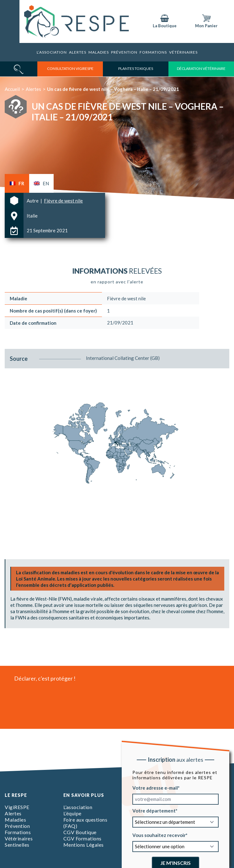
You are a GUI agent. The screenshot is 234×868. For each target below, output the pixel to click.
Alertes (78, 52)
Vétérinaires (183, 52)
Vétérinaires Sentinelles (19, 842)
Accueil (12, 89)
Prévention (124, 52)
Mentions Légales (84, 845)
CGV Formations (82, 838)
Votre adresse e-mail (155, 788)
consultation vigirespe (70, 68)
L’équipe (72, 813)
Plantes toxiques (136, 68)
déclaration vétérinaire (201, 68)
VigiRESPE (17, 807)
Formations (153, 52)
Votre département (154, 811)
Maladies (99, 52)
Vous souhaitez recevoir (159, 835)
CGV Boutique (80, 832)
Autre (33, 201)
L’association (52, 52)
